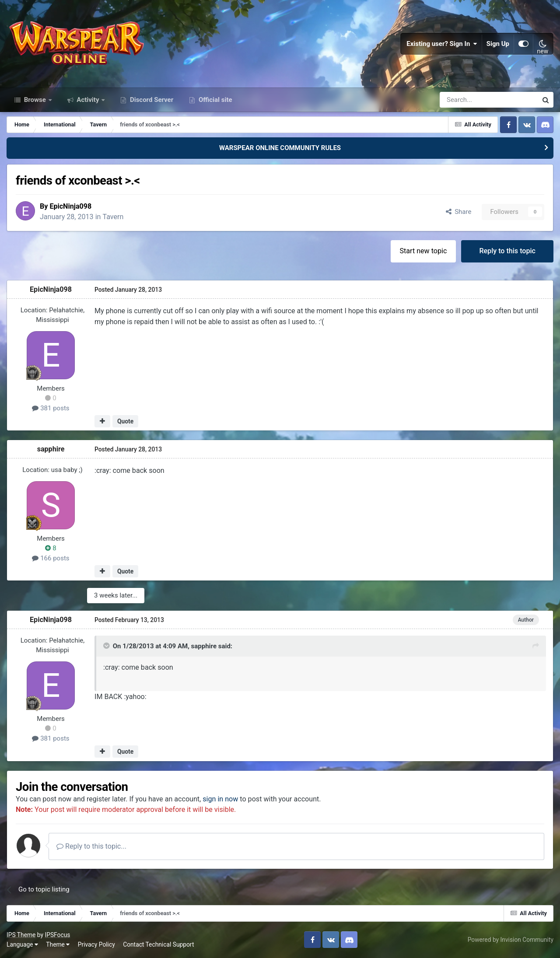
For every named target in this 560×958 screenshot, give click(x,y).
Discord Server (151, 100)
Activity (88, 100)
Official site (214, 100)
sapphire (51, 449)
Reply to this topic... (91, 846)
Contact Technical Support (158, 944)
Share (459, 212)
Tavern (113, 217)
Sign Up (498, 44)
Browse (35, 100)
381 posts (51, 408)
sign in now (220, 799)
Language (22, 944)
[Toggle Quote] (107, 646)
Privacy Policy (96, 944)
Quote (125, 421)
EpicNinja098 (70, 206)
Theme (58, 944)
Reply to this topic (507, 251)
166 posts (51, 558)
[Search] (465, 100)
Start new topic (423, 251)
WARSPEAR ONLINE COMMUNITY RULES (280, 148)
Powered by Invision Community (511, 940)
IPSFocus (57, 935)
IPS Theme (21, 935)
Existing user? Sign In (442, 44)
